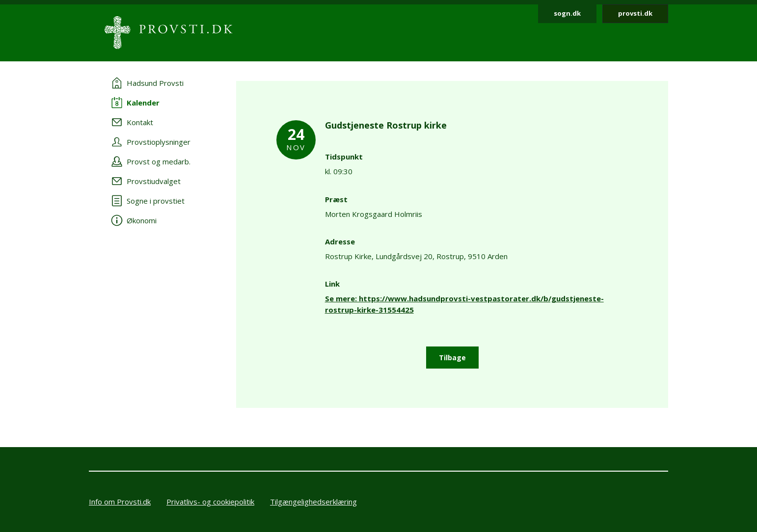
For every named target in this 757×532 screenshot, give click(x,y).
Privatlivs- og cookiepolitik (210, 502)
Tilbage (452, 358)
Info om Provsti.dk (120, 502)
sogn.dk (567, 13)
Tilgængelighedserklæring (313, 502)
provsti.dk (635, 13)
